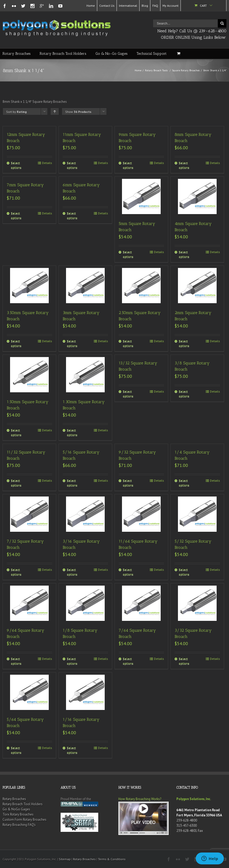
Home (91, 6)
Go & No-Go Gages (112, 54)
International (128, 6)
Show (78, 112)
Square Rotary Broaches (186, 70)
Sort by (16, 112)
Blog (145, 6)
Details (47, 163)
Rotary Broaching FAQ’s (19, 825)
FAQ (155, 6)
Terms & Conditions (112, 859)
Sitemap (65, 859)
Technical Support (152, 54)
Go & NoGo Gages (16, 809)
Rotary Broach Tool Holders (63, 54)
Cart (203, 6)
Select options (16, 165)
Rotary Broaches (17, 54)
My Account (170, 6)
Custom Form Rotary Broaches (24, 820)
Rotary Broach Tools (156, 70)
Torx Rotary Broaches (18, 814)
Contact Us (107, 6)
